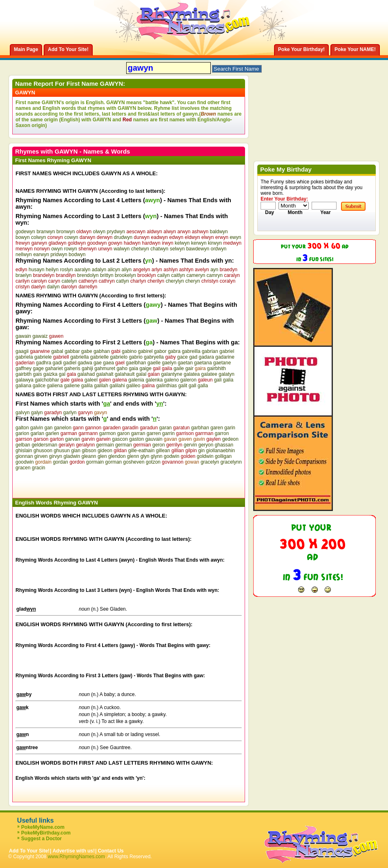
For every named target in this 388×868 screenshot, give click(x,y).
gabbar (72, 351)
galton (22, 428)
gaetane (222, 363)
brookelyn (125, 275)
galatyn (226, 374)
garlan (37, 433)
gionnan (24, 456)
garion (22, 433)
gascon (120, 439)
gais (38, 374)
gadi (57, 363)
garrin (168, 433)
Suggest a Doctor (41, 839)
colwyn (39, 237)
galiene (72, 386)
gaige (145, 368)
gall (193, 386)
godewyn (25, 232)
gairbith (23, 374)
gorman (114, 462)
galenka (154, 380)
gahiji (87, 368)
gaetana (203, 363)
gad (193, 357)
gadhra (43, 363)
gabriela (24, 357)
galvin (37, 428)
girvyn (56, 456)
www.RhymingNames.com (76, 857)
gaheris (72, 368)
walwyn (122, 249)
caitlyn (178, 275)
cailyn (164, 275)
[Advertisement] (111, 483)
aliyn (127, 270)
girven (41, 456)
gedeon (230, 439)
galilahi (117, 386)
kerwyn (199, 243)
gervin (191, 445)
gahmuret (105, 368)
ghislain (24, 451)
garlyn (70, 413)
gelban (23, 445)
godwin (172, 456)
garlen (52, 433)
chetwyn (140, 249)
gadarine (225, 357)
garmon (108, 433)
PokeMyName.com (43, 827)
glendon (117, 456)
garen (217, 428)
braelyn (23, 275)
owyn (57, 249)
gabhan (102, 351)
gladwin (72, 456)
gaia (133, 368)
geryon (206, 445)
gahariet (54, 368)
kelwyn (182, 243)
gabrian (210, 351)
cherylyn (175, 281)
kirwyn (215, 243)
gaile (179, 368)
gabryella (154, 357)
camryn (215, 275)
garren (154, 433)
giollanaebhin (221, 451)
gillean (163, 451)
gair (190, 368)
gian (76, 451)
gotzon (153, 462)
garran (138, 433)
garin (230, 428)
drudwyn (123, 237)
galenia (136, 380)
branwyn (46, 232)
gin (201, 451)
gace (183, 357)
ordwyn (219, 249)
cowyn (71, 237)
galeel (91, 380)
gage (39, 368)
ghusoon (43, 451)
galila (87, 386)
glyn (145, 456)
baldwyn (219, 232)
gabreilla (191, 351)
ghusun (61, 451)
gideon (105, 451)
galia (228, 380)
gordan (60, 462)
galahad (86, 374)
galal (141, 374)
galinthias (166, 386)
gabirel (145, 351)
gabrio (136, 357)
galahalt (105, 374)
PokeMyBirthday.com (46, 833)
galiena (55, 386)
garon (124, 433)
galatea (192, 374)
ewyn (235, 237)
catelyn (69, 281)
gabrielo (119, 357)
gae (98, 363)
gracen (23, 468)
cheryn (193, 281)
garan (166, 428)
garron (222, 433)
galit (183, 386)
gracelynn (231, 462)
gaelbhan (136, 363)
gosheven (134, 462)
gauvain (154, 439)
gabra (174, 351)
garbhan (200, 428)
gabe (87, 351)
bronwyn (66, 232)
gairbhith (216, 368)
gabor (160, 351)
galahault (125, 374)
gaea (108, 363)
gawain (23, 336)
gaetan (185, 363)
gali (218, 380)
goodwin (25, 462)
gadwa (85, 363)
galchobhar (47, 380)
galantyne (172, 374)
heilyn (52, 270)
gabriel (227, 351)
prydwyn (116, 232)
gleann (89, 456)
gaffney (23, 368)
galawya (25, 380)
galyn (37, 413)
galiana (23, 386)
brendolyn (88, 275)
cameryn (196, 275)
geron (159, 445)
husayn (37, 270)
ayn (214, 270)
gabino (129, 351)
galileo (133, 386)
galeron (188, 380)
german (124, 445)
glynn (157, 456)
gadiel (70, 363)
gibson (89, 451)
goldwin (205, 456)
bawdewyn (198, 249)
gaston (136, 439)
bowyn (23, 237)
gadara (206, 357)
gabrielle (99, 357)
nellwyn (24, 254)
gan (49, 428)
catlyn (122, 281)
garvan (72, 439)
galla (203, 386)
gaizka (50, 374)
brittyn (107, 275)
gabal (57, 351)
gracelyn (210, 462)
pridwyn (59, 254)
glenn (133, 456)
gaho (122, 368)
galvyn (23, 413)
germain (105, 445)
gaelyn (169, 363)
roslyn (67, 270)
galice (39, 386)
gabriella (79, 357)
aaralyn (82, 270)
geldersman (44, 445)
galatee (209, 374)
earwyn (41, 254)
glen (102, 456)
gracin (39, 468)
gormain (95, 462)
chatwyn (159, 249)
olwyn (99, 232)
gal (62, 374)
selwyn (177, 249)
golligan (223, 456)
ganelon (63, 428)
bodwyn (77, 254)
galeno (172, 380)
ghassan (224, 445)
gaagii (22, 351)
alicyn (114, 270)
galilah (101, 386)
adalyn (99, 270)
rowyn (71, 249)
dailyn (53, 287)
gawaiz (40, 336)
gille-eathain (142, 451)
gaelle (154, 363)
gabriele (43, 357)
